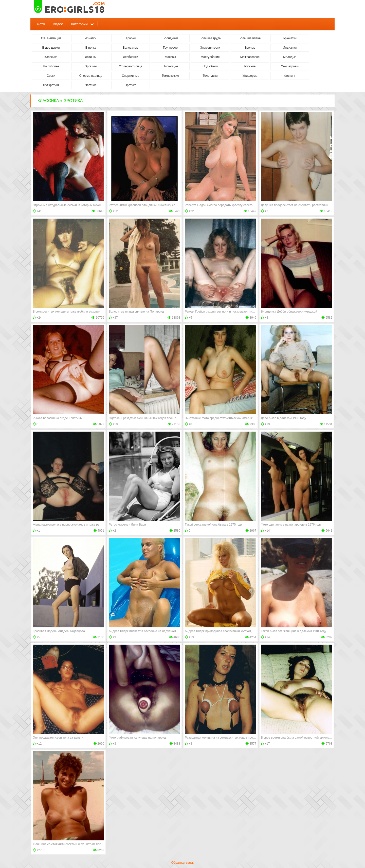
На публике (51, 66)
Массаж (170, 57)
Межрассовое (250, 57)
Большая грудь (210, 38)
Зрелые (250, 48)
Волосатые (130, 48)
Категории (79, 24)
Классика (51, 57)
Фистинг (290, 76)
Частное (91, 85)
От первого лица (131, 66)
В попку (91, 48)
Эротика (131, 85)
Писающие (170, 66)
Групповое (170, 48)
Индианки (290, 48)
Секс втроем (290, 66)
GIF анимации (51, 38)
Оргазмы (91, 66)
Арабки (131, 38)
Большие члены (250, 38)
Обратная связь (182, 863)
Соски (51, 76)
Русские (250, 66)
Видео (58, 24)
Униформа (250, 76)
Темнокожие (170, 76)
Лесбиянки (130, 57)
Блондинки (170, 38)
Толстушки (210, 76)
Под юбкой (210, 66)
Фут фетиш (51, 85)
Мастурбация (210, 57)
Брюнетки (290, 38)
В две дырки (51, 48)
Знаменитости (210, 48)
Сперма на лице (91, 76)
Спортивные (131, 76)
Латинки (91, 57)
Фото (41, 24)
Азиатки (91, 38)
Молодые (290, 57)
